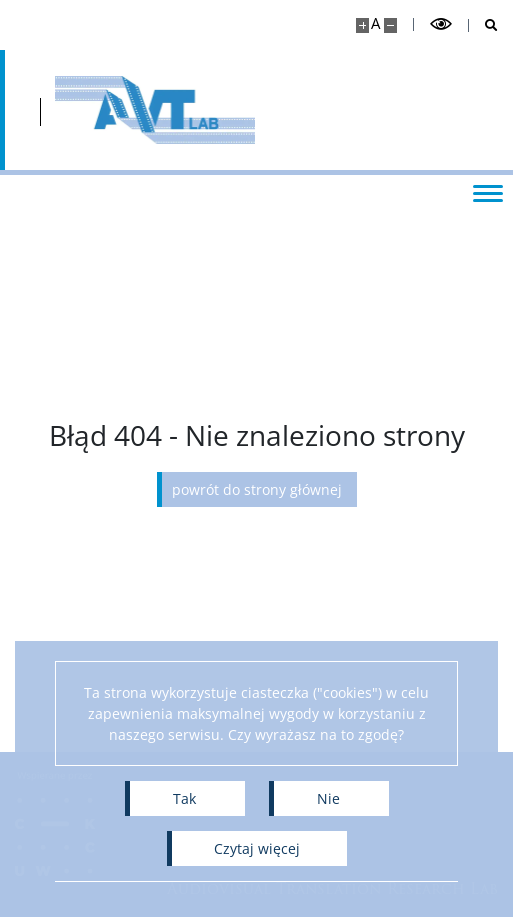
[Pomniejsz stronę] (390, 25)
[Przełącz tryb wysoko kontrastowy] (441, 24)
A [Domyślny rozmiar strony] (375, 23)
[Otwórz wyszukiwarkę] (483, 25)
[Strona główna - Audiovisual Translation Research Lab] (155, 110)
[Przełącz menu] (488, 192)
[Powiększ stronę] (362, 25)
